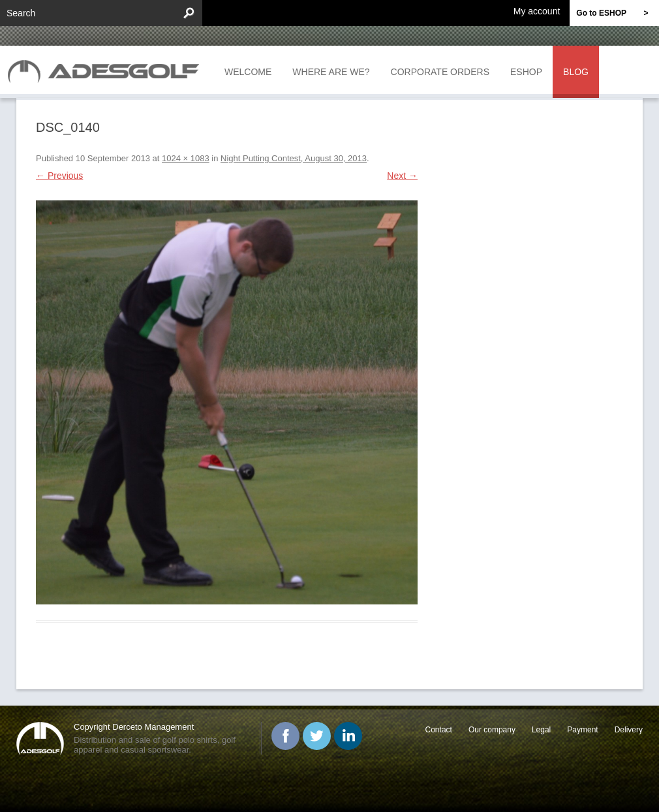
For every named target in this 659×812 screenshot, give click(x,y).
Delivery (629, 730)
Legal (541, 730)
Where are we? (331, 72)
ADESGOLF (107, 70)
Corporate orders (440, 72)
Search (21, 13)
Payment (582, 730)
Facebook (285, 736)
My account (537, 11)
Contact (439, 730)
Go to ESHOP (618, 13)
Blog (576, 72)
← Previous (59, 176)
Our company (492, 730)
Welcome (248, 72)
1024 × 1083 (186, 158)
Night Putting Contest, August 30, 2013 (294, 158)
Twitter (317, 736)
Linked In (348, 736)
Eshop (526, 72)
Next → (402, 176)
